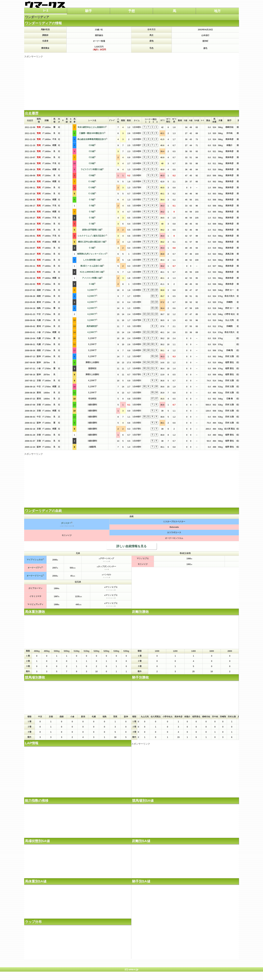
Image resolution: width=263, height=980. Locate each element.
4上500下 (92, 302)
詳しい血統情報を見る (131, 546)
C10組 (92, 145)
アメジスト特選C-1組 (92, 278)
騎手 (89, 11)
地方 (217, 11)
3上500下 (92, 290)
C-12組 (92, 194)
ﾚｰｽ (46, 11)
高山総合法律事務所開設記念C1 (92, 139)
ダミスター (66, 523)
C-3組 (92, 218)
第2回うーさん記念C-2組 (92, 266)
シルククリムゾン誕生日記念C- (92, 236)
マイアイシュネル (35, 560)
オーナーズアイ (35, 568)
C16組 (92, 175)
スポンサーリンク (34, 56)
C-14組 (92, 181)
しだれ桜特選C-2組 (92, 260)
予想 (131, 11)
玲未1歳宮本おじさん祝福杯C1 (92, 127)
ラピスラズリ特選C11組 (92, 169)
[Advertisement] (131, 82)
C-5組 (92, 200)
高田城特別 (92, 326)
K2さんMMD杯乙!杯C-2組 (92, 272)
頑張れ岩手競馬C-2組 (92, 230)
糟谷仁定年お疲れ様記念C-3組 (92, 242)
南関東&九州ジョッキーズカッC (92, 254)
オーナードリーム (35, 576)
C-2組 (92, 284)
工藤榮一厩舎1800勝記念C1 (92, 133)
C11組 (92, 151)
